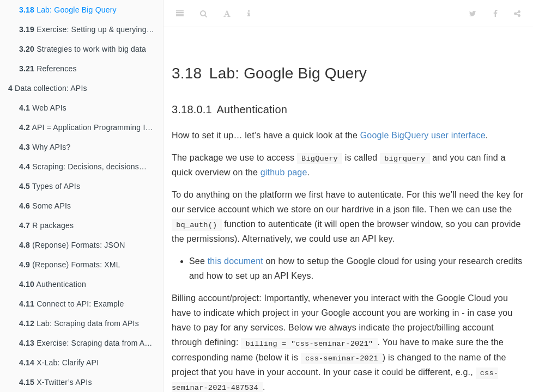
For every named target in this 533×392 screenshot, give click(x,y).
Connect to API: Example (71, 304)
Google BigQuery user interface (423, 135)
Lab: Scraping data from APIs (79, 323)
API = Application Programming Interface (91, 127)
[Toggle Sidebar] (180, 14)
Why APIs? (45, 147)
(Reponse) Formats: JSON (72, 245)
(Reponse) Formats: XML (70, 265)
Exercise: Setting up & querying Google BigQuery (91, 29)
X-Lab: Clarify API (59, 363)
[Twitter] (473, 14)
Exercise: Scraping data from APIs (87, 343)
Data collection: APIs (48, 88)
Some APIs (45, 206)
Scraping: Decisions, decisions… (83, 167)
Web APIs (43, 108)
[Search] (204, 14)
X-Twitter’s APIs (56, 382)
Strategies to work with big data (83, 49)
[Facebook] (495, 14)
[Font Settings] (227, 14)
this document (235, 261)
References (48, 69)
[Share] (517, 14)
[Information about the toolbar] (249, 14)
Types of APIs (50, 186)
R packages (46, 225)
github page (284, 172)
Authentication (53, 284)
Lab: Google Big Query (68, 10)
